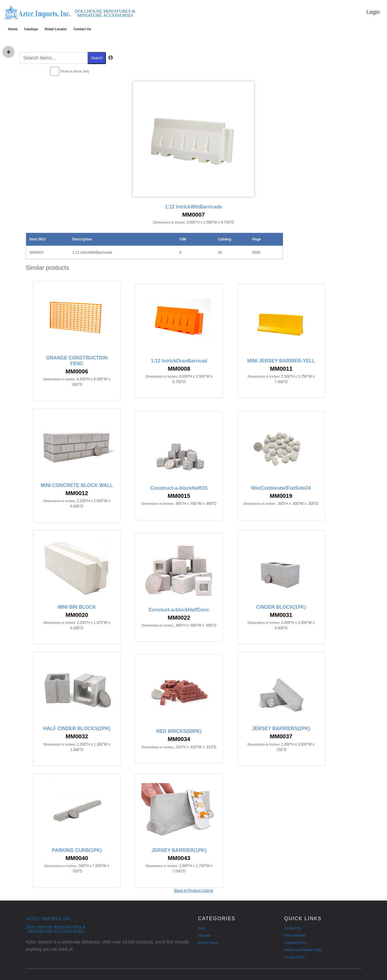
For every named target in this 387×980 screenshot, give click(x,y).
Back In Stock (208, 943)
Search (97, 58)
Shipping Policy (296, 943)
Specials (204, 935)
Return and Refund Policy (303, 950)
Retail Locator (56, 29)
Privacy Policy (294, 957)
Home (13, 29)
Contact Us (82, 29)
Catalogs (31, 29)
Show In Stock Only (75, 71)
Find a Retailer (295, 935)
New (201, 928)
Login (373, 12)
